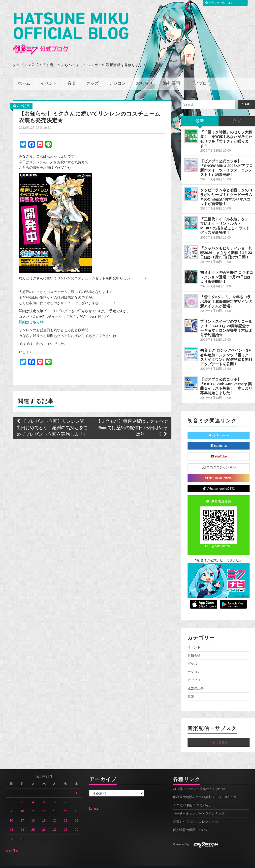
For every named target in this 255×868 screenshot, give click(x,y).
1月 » (14, 844)
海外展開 (171, 77)
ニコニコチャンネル (219, 460)
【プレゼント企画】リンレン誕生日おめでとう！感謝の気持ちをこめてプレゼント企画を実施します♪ (52, 421)
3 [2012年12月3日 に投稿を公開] (22, 795)
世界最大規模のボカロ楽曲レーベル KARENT (206, 790)
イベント (49, 77)
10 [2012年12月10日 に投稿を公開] (22, 805)
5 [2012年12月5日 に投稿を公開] (44, 795)
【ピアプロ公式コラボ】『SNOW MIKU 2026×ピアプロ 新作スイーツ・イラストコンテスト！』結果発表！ (226, 161)
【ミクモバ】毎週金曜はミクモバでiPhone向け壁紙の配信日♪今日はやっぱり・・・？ (132, 421)
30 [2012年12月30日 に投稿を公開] (11, 832)
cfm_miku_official (219, 471)
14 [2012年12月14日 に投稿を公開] (66, 805)
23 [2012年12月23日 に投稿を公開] (11, 823)
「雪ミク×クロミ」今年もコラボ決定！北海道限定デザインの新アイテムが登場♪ (226, 295)
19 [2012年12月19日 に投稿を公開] (44, 814)
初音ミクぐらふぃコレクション (195, 815)
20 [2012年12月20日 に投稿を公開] (55, 814)
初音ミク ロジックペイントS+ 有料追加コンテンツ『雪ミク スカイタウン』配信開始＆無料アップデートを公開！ (226, 350)
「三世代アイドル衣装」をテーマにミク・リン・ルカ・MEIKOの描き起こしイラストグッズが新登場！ (226, 219)
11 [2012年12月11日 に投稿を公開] (33, 805)
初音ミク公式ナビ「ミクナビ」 (219, 553)
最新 (200, 114)
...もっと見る (219, 736)
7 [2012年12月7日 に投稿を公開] (66, 795)
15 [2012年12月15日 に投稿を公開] (76, 805)
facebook (219, 439)
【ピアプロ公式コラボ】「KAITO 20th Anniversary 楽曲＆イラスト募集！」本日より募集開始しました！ (226, 379)
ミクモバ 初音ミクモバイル (193, 799)
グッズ (92, 77)
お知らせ (144, 77)
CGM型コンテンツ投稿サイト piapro (199, 782)
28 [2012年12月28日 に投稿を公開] (66, 823)
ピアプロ (198, 77)
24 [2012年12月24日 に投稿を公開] (22, 823)
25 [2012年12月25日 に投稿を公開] (33, 823)
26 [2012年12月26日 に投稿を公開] (44, 823)
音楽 (72, 77)
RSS (94, 802)
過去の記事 (21, 99)
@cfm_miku (219, 428)
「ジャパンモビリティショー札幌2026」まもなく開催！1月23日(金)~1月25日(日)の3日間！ (226, 246)
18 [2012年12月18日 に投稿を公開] (33, 814)
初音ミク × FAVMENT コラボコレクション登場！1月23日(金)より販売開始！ (227, 270)
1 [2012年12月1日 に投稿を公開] (77, 786)
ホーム (24, 77)
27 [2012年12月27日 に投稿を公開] (55, 823)
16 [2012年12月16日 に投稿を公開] (11, 814)
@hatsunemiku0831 (219, 482)
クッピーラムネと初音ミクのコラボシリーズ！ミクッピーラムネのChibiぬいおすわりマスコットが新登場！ (226, 190)
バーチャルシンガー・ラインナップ (199, 807)
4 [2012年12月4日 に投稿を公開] (33, 795)
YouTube (219, 450)
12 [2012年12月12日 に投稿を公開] (44, 805)
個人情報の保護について (191, 823)
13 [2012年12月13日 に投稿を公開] (55, 805)
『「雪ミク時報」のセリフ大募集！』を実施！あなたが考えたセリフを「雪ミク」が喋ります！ (226, 132)
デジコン (117, 77)
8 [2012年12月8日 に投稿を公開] (77, 795)
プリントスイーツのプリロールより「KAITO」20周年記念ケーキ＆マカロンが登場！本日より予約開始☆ (226, 321)
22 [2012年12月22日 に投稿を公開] (76, 814)
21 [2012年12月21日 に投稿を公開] (66, 814)
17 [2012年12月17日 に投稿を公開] (22, 814)
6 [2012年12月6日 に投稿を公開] (55, 795)
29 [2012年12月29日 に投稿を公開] (76, 823)
